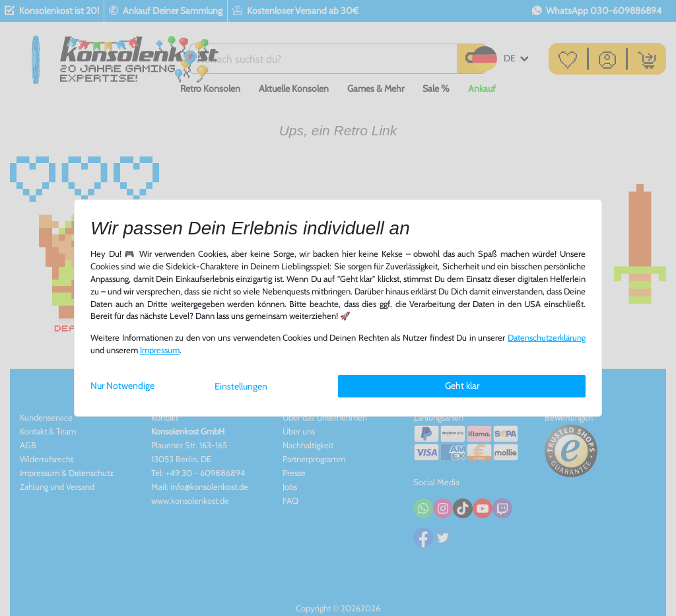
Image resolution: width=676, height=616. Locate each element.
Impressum (160, 350)
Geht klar (462, 386)
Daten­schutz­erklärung (547, 338)
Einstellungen (241, 386)
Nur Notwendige (122, 386)
